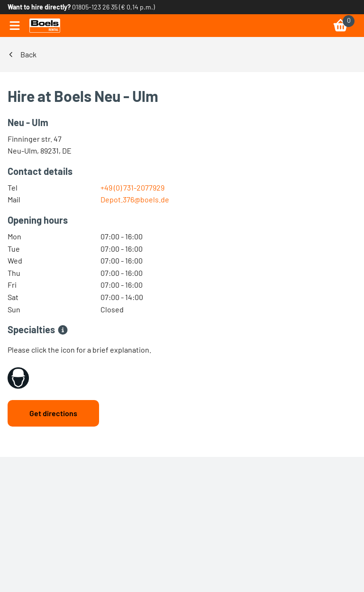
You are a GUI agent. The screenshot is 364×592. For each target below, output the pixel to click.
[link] (45, 26)
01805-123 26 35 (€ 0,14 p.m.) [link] (114, 7)
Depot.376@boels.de (135, 199)
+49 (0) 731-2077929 (132, 187)
